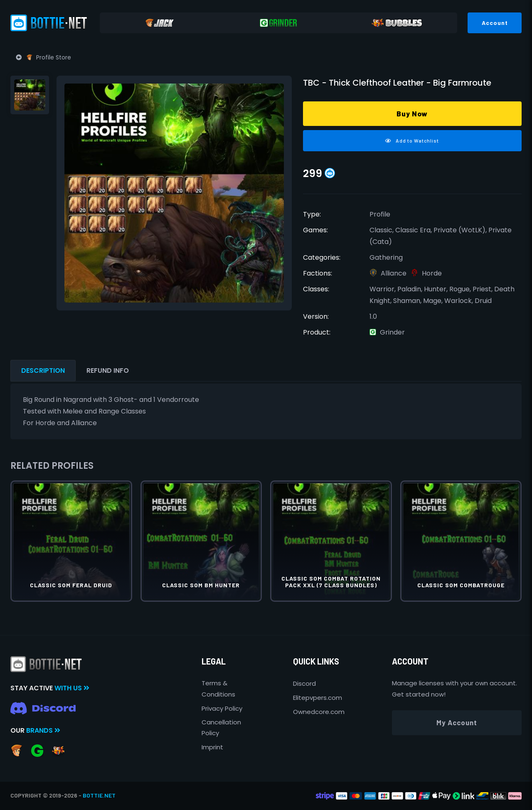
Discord (304, 683)
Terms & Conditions (218, 688)
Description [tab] (43, 371)
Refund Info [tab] (108, 371)
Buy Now (412, 113)
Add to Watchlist (412, 140)
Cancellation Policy (221, 728)
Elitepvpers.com (318, 698)
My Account (457, 722)
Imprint (212, 747)
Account (495, 23)
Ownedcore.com (319, 712)
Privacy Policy (222, 708)
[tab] (30, 95)
